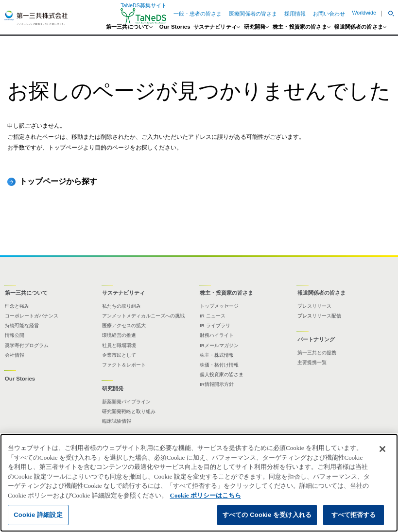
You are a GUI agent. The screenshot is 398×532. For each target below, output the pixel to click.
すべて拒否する (354, 515)
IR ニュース (213, 316)
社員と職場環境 (119, 345)
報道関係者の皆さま (358, 27)
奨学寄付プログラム (27, 345)
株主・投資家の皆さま (300, 27)
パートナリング (316, 339)
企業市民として (119, 355)
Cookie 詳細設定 (38, 515)
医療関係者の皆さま (253, 14)
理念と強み (17, 306)
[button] (387, 14)
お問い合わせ (329, 14)
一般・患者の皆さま (198, 14)
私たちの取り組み (121, 306)
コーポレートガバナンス (32, 316)
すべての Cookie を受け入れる (267, 515)
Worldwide (364, 13)
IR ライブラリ (215, 325)
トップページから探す (58, 181)
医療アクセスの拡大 (124, 325)
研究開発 (255, 27)
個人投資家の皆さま (222, 374)
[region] (199, 483)
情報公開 (15, 335)
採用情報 (295, 14)
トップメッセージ (219, 306)
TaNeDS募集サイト (144, 13)
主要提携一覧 (312, 362)
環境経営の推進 (119, 335)
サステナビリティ (215, 27)
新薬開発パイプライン (126, 402)
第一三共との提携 (317, 353)
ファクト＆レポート (124, 365)
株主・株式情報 (217, 355)
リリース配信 (327, 316)
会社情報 (15, 355)
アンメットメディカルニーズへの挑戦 (143, 316)
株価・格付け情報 (219, 365)
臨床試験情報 (117, 421)
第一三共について (128, 27)
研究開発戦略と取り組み (129, 411)
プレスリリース (314, 306)
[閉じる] (382, 449)
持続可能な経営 (22, 325)
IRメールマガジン (219, 345)
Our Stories (175, 27)
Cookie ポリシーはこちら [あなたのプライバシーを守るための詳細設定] (206, 495)
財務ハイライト (217, 335)
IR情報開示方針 (217, 384)
